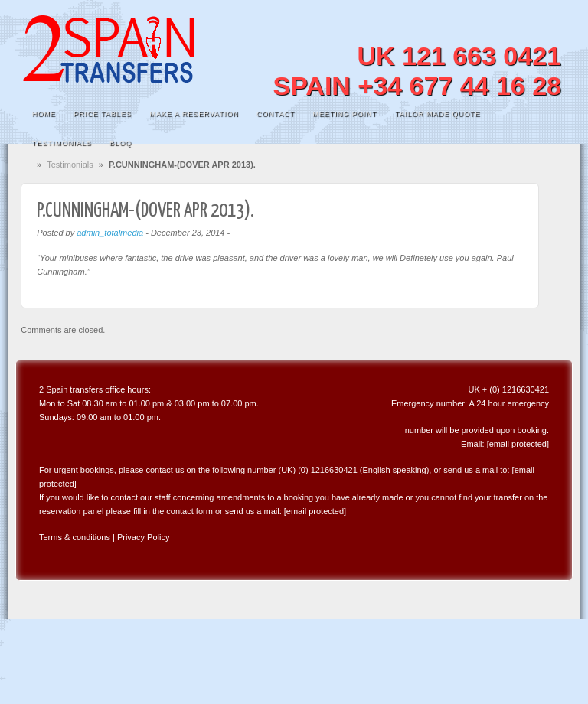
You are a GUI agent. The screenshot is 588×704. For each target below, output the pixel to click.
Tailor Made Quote (438, 114)
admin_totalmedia (110, 233)
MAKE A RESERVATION (194, 114)
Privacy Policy (143, 537)
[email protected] (518, 444)
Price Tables (103, 114)
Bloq (121, 143)
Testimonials (62, 143)
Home (44, 114)
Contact (276, 114)
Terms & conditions (75, 537)
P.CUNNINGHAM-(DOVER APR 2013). (145, 211)
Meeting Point (345, 114)
